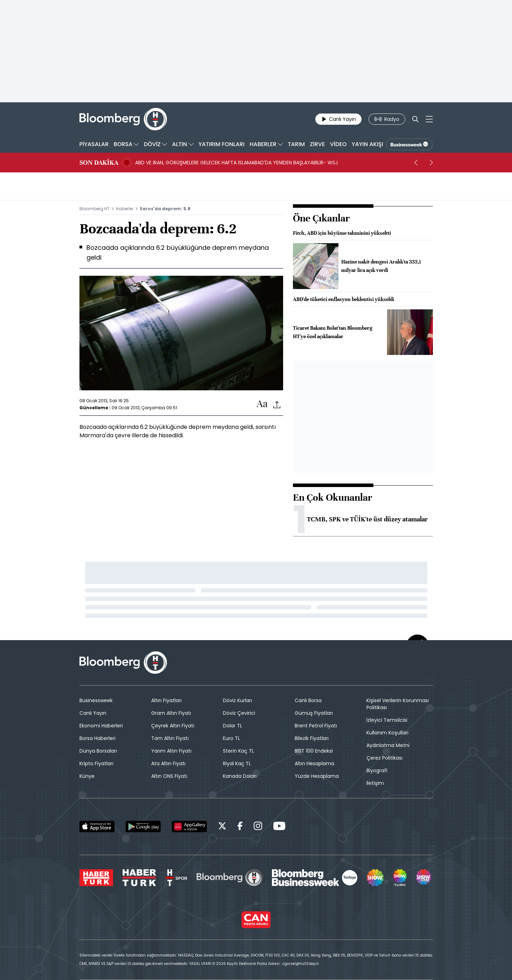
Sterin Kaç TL (239, 751)
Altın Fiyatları (166, 700)
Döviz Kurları (237, 700)
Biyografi (377, 770)
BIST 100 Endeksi (314, 751)
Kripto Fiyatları (96, 763)
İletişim (375, 783)
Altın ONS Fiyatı (169, 776)
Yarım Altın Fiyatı (171, 751)
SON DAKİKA (99, 163)
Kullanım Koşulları (387, 733)
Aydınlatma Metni (388, 745)
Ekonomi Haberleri (101, 726)
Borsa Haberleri (97, 738)
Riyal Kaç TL (237, 763)
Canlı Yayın (93, 713)
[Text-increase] (262, 404)
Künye (87, 776)
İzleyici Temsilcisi (387, 720)
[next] (432, 163)
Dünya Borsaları (98, 751)
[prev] (416, 163)
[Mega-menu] (429, 119)
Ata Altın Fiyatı (168, 763)
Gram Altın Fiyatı (171, 713)
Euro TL (232, 738)
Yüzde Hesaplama (317, 776)
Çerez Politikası (384, 758)
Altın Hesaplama (314, 763)
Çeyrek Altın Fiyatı (173, 726)
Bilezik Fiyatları (312, 738)
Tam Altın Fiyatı (170, 738)
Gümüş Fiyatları (314, 713)
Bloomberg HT (94, 209)
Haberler (125, 209)
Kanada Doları (240, 776)
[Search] (415, 119)
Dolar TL (233, 726)
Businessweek (96, 700)
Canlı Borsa (308, 700)
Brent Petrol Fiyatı (316, 726)
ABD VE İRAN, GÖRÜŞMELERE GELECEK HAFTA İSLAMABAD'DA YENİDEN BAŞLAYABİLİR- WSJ (236, 163)
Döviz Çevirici (239, 713)
